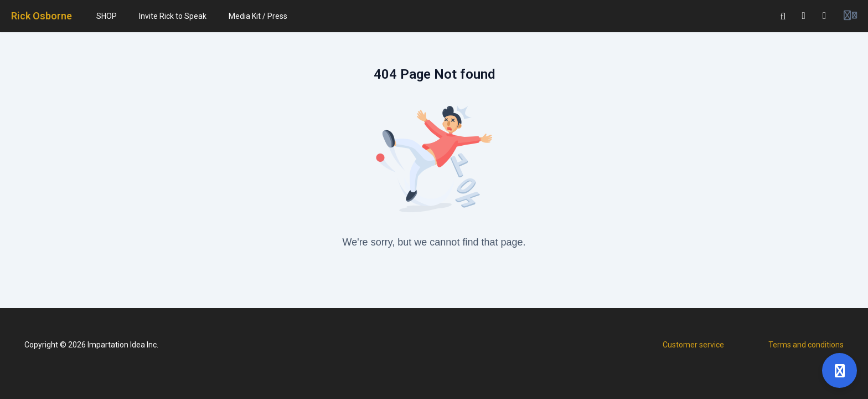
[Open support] (839, 370)
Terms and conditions (806, 345)
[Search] (783, 16)
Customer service (693, 345)
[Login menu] (850, 16)
